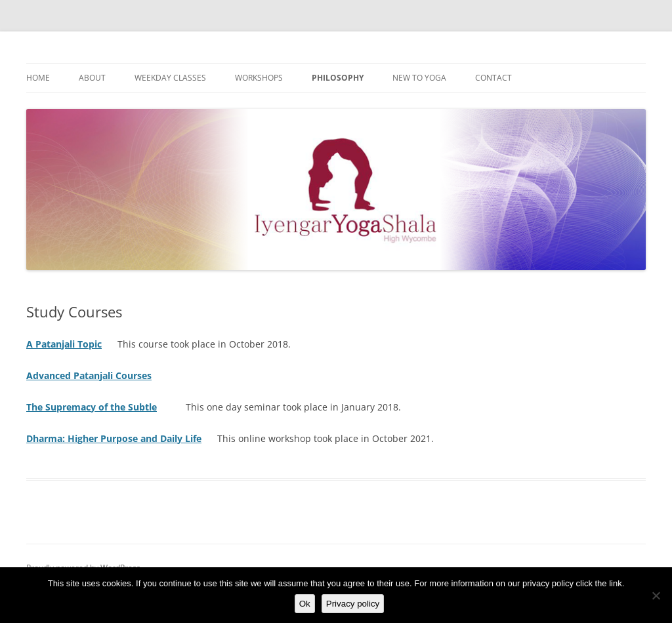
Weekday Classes (170, 78)
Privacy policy (353, 604)
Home (38, 78)
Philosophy (338, 78)
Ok (305, 604)
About (92, 78)
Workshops (259, 78)
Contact (493, 78)
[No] (656, 595)
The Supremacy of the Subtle (92, 407)
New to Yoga (419, 78)
